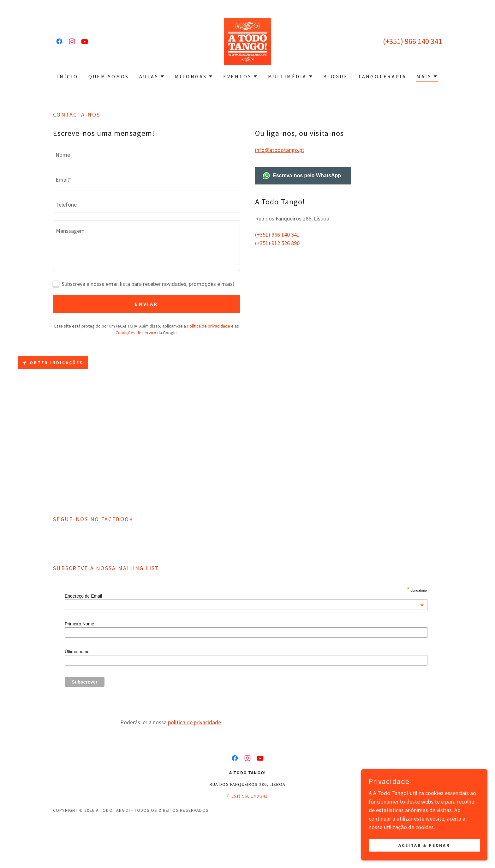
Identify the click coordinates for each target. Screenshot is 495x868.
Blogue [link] (336, 76)
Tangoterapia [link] (382, 76)
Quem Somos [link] (109, 76)
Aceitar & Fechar (424, 845)
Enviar (146, 304)
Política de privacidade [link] (209, 326)
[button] (152, 76)
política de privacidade (194, 764)
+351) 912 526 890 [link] (278, 243)
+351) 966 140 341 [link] (414, 41)
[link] (59, 41)
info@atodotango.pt (280, 150)
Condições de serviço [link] (136, 333)
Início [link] (68, 76)
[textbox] (146, 154)
